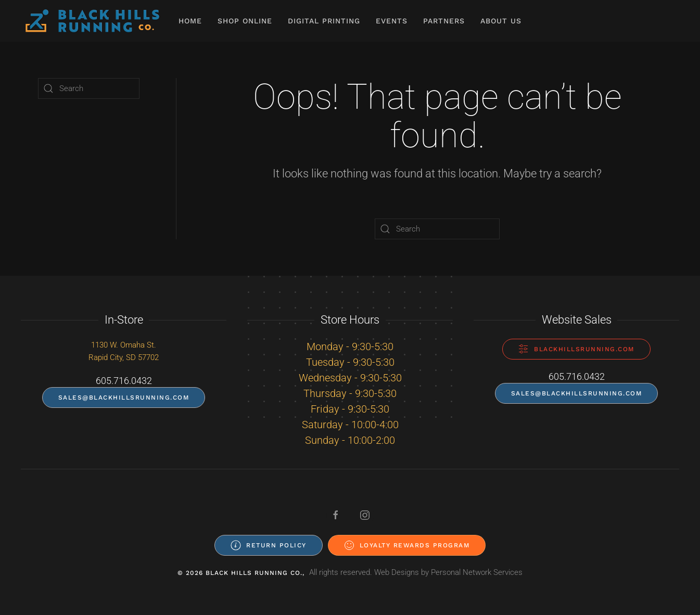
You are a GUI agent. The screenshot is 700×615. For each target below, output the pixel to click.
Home (190, 21)
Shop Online (245, 21)
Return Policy (269, 545)
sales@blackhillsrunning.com (124, 398)
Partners (444, 21)
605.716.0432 (124, 381)
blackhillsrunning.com (576, 349)
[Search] (437, 229)
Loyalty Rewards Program (407, 545)
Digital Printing (324, 21)
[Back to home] (92, 21)
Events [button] (392, 21)
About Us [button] (501, 21)
